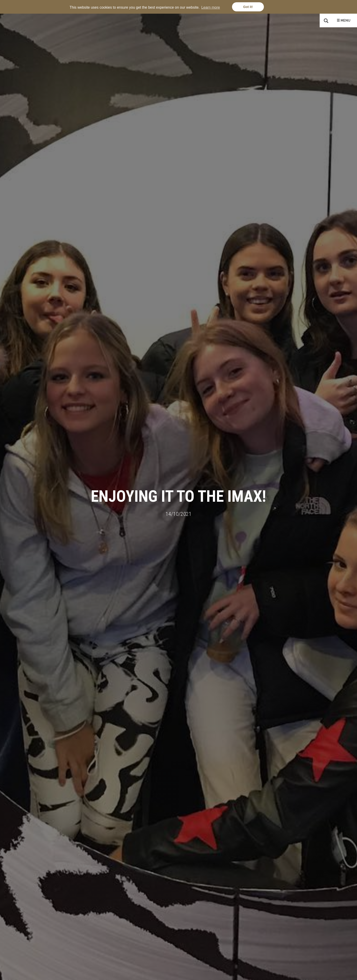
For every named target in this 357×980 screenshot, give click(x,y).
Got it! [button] (248, 7)
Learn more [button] (211, 7)
